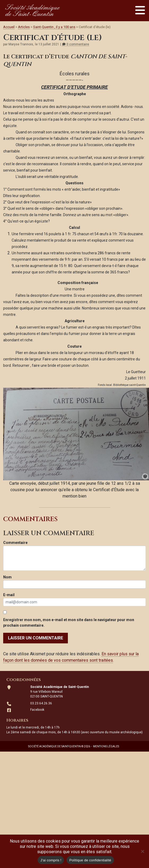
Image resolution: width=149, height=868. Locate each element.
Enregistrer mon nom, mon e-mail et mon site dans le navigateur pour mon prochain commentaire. (69, 623)
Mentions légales (106, 746)
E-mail (9, 595)
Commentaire (15, 543)
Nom (7, 577)
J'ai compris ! (51, 860)
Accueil (9, 27)
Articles (24, 27)
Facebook (37, 710)
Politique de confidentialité (90, 860)
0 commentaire (75, 44)
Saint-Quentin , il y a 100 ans (54, 27)
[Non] (142, 851)
